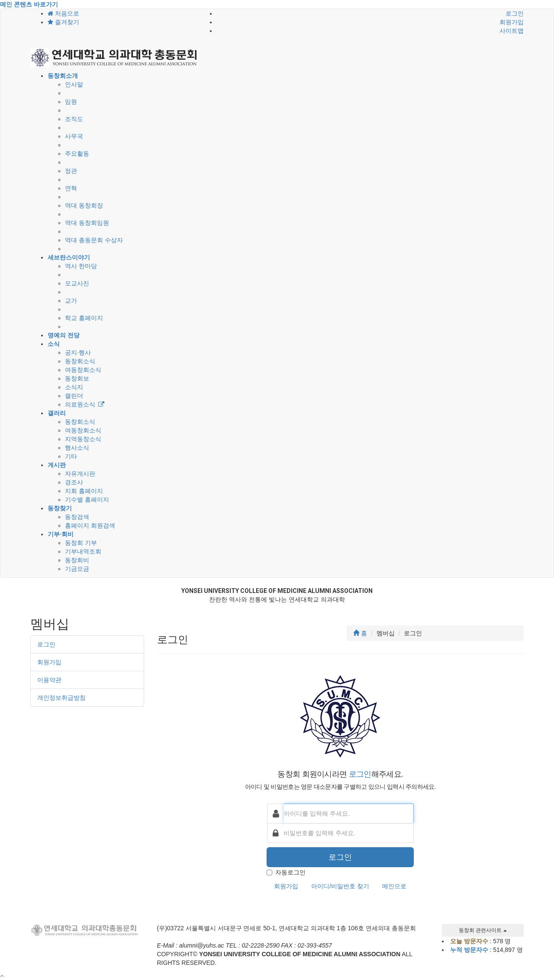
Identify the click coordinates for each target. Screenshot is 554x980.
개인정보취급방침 (61, 698)
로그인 (515, 13)
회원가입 (512, 22)
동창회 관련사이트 (483, 930)
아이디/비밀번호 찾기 (340, 886)
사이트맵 (512, 31)
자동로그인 (286, 872)
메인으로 (394, 886)
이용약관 (49, 680)
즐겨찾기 (63, 22)
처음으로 (63, 13)
